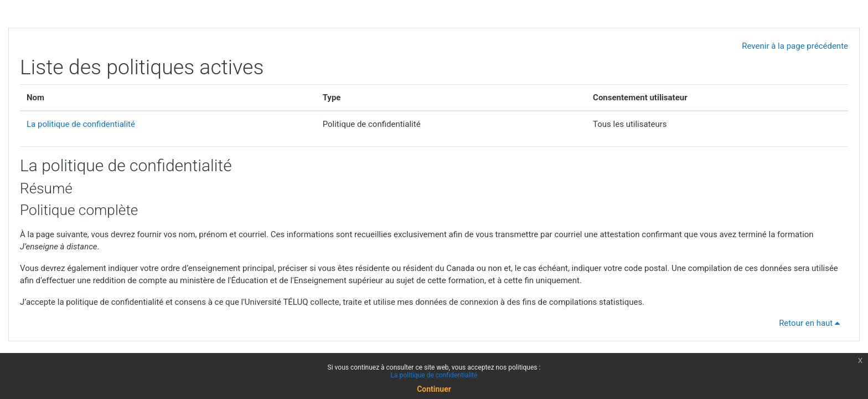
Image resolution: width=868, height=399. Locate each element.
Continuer (434, 389)
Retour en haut (811, 323)
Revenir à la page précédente (795, 46)
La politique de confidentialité (81, 124)
